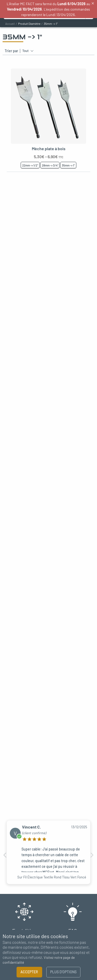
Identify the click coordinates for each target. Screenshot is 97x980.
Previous (5, 855)
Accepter (29, 972)
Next (92, 855)
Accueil (10, 24)
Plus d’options (63, 972)
